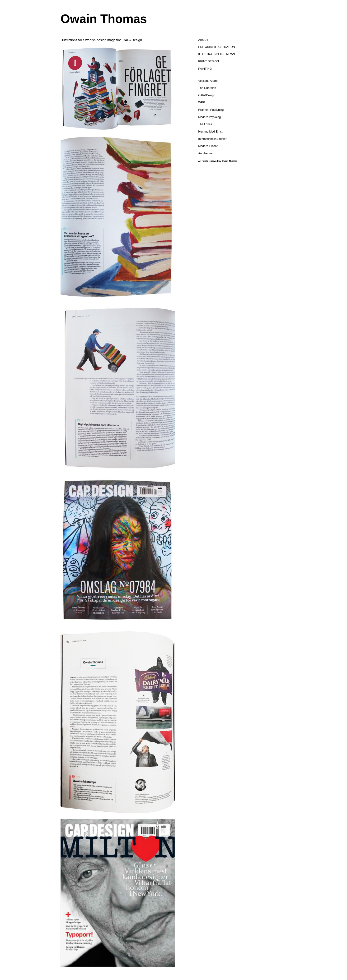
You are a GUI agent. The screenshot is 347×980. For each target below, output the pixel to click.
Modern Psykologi (210, 117)
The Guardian (207, 88)
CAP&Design (207, 95)
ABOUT (203, 40)
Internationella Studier (212, 139)
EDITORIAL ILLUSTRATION (216, 47)
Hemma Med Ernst (210, 132)
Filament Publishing (211, 110)
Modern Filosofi (208, 146)
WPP (202, 102)
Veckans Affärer (208, 81)
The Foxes (205, 124)
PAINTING (205, 69)
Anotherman (206, 153)
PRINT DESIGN (209, 61)
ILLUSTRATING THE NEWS (217, 54)
